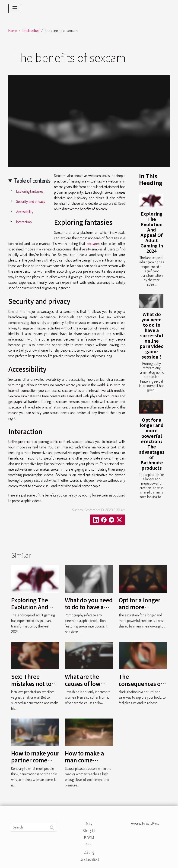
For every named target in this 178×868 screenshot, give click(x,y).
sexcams (93, 244)
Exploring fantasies (30, 191)
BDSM (89, 838)
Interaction (24, 222)
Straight (89, 830)
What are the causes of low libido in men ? (84, 683)
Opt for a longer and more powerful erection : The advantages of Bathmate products (152, 444)
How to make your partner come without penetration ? (35, 764)
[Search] (33, 827)
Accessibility (25, 212)
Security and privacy (31, 201)
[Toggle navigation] (15, 8)
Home (13, 30)
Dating (89, 852)
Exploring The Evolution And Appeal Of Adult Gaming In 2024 (152, 232)
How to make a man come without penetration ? (84, 764)
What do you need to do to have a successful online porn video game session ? (152, 335)
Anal (89, 845)
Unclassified (31, 30)
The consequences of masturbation (141, 683)
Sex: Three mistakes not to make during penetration (31, 687)
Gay (89, 823)
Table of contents (32, 181)
